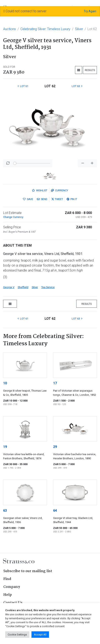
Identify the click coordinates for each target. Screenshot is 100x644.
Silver (79, 29)
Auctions (9, 29)
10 (5, 383)
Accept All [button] (40, 635)
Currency (60, 190)
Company (12, 587)
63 (5, 511)
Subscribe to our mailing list (28, 571)
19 (5, 447)
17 (55, 383)
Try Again (90, 11)
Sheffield (23, 287)
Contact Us (13, 603)
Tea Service (48, 287)
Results (90, 70)
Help (8, 595)
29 (55, 447)
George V (9, 287)
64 (55, 511)
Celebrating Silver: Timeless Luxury (45, 29)
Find (7, 579)
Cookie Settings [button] (17, 635)
